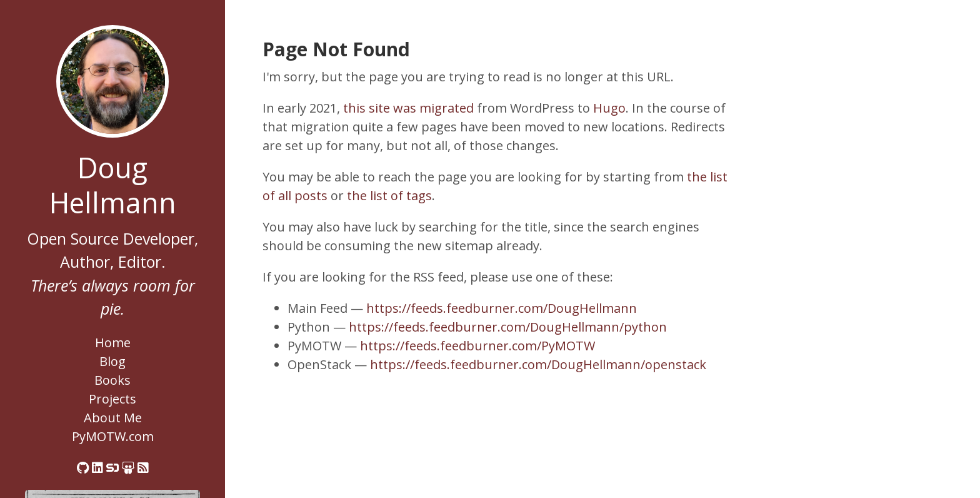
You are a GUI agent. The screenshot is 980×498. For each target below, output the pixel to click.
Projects (112, 399)
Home (113, 343)
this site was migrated (408, 108)
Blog (112, 361)
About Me (113, 418)
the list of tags (389, 196)
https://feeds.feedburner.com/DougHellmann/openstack (538, 364)
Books (112, 380)
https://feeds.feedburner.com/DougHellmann (502, 308)
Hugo (609, 108)
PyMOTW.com (113, 436)
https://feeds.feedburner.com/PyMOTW (477, 346)
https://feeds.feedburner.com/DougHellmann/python (508, 327)
